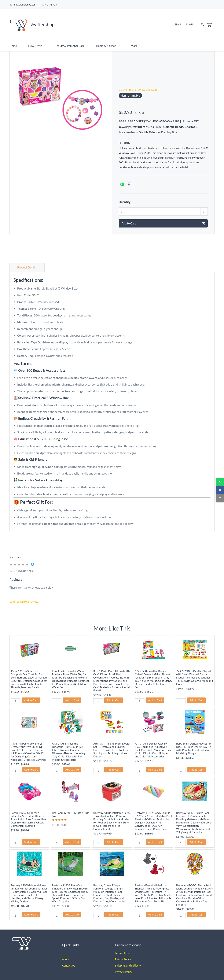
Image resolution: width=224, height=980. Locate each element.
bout (66, 955)
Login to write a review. (24, 597)
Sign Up (190, 22)
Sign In (178, 22)
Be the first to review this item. (138, 85)
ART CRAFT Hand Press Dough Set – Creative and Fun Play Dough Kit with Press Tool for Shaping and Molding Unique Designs (112, 745)
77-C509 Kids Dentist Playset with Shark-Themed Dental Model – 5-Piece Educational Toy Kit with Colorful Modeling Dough (195, 673)
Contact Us (69, 961)
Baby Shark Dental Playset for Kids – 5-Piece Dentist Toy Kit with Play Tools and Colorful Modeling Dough (194, 744)
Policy (127, 955)
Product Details (27, 263)
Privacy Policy (124, 967)
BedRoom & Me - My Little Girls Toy (71, 810)
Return (119, 955)
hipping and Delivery (129, 961)
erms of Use (123, 949)
